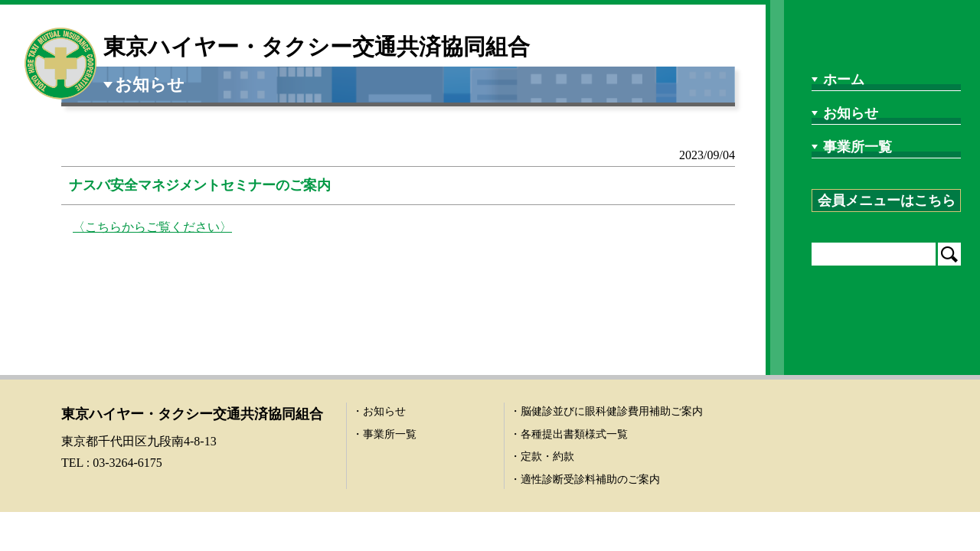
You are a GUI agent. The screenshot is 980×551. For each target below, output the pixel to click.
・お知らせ (379, 411)
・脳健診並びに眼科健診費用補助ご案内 (606, 411)
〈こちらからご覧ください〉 (152, 227)
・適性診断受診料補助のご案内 (585, 479)
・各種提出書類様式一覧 (569, 434)
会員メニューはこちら (887, 201)
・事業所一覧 (384, 434)
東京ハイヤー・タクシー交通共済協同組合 (317, 47)
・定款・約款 (542, 456)
